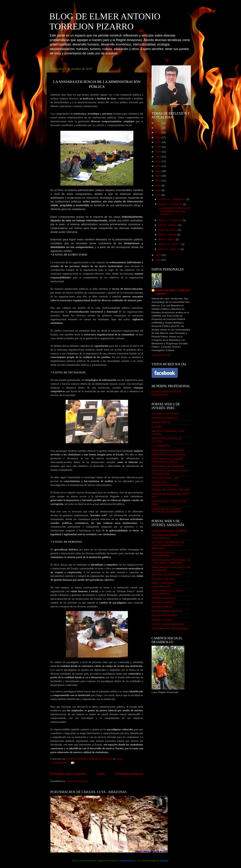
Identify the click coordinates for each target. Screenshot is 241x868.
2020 (158, 147)
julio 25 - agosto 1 (168, 225)
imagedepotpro (127, 861)
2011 (158, 190)
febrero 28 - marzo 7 (170, 244)
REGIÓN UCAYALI (162, 620)
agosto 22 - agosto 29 (171, 220)
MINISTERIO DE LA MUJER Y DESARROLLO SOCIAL (168, 460)
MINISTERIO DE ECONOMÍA (168, 450)
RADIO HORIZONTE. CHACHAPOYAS (163, 585)
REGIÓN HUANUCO (163, 602)
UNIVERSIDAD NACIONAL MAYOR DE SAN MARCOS (167, 510)
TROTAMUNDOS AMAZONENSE (170, 629)
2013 (158, 181)
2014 (158, 176)
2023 (158, 133)
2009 (158, 255)
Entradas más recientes (68, 774)
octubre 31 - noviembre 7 (172, 199)
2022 (158, 137)
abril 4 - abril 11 (167, 239)
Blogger (164, 861)
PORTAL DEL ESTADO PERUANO (171, 490)
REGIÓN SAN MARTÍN (164, 615)
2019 (158, 152)
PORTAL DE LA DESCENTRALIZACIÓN (165, 484)
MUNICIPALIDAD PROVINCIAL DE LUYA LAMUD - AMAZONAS (171, 561)
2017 (158, 161)
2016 (158, 166)
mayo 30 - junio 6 (168, 230)
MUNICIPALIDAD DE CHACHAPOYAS (163, 554)
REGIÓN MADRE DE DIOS (167, 611)
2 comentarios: (59, 763)
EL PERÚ (157, 427)
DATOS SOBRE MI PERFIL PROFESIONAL (167, 393)
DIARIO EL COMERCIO (165, 418)
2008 (158, 260)
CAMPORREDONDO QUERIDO (169, 531)
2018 (158, 157)
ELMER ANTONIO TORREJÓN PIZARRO (173, 292)
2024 (158, 128)
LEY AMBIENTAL (161, 446)
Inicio (101, 774)
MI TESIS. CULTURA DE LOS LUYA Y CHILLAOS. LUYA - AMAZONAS (168, 545)
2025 (158, 123)
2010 (158, 195)
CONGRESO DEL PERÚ (165, 414)
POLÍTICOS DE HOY (163, 579)
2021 (158, 142)
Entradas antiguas (129, 774)
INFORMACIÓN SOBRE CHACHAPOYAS (165, 537)
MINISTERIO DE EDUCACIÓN (169, 455)
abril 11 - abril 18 (168, 235)
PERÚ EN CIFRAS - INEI (165, 478)
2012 (158, 185)
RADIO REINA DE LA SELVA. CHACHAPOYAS (168, 592)
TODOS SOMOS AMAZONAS (168, 624)
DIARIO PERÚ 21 (161, 422)
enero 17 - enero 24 (169, 249)
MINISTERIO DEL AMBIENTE (168, 466)
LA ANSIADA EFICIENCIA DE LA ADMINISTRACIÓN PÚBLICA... (174, 211)
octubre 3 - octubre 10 (171, 204)
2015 (158, 171)
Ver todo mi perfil (161, 355)
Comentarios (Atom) (77, 781)
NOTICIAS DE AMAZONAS (167, 575)
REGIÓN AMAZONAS (164, 598)
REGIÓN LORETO (162, 607)
